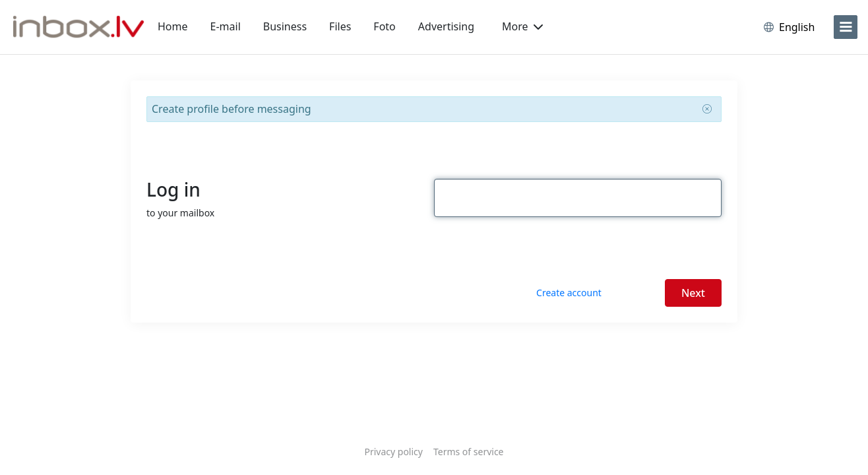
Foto (384, 26)
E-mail (226, 26)
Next (693, 293)
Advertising (446, 26)
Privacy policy (393, 452)
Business (285, 26)
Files (340, 26)
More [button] (522, 26)
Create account (569, 293)
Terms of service (469, 452)
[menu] (846, 27)
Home (173, 26)
